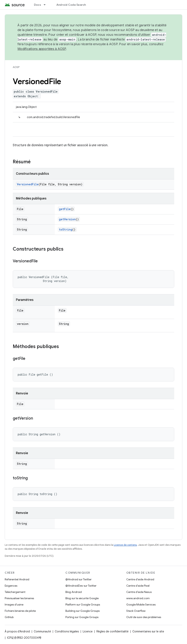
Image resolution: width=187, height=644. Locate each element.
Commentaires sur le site (148, 631)
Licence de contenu (125, 545)
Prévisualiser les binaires (19, 598)
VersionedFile (28, 184)
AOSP (16, 67)
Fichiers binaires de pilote (20, 611)
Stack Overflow (136, 611)
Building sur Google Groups (82, 611)
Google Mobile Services (141, 604)
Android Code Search (71, 5)
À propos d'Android (17, 631)
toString (66, 229)
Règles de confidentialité (112, 631)
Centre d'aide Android (140, 579)
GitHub (9, 617)
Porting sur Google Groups (82, 617)
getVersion (67, 219)
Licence (88, 631)
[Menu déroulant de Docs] (46, 5)
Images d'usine (14, 604)
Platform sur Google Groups (83, 604)
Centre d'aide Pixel (138, 586)
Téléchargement (15, 592)
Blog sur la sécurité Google (82, 598)
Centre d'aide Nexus (139, 592)
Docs (38, 5)
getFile (65, 209)
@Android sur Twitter (78, 579)
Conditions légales (67, 631)
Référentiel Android (17, 579)
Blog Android (74, 592)
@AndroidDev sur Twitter (81, 586)
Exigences (11, 586)
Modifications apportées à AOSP (42, 49)
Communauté (42, 631)
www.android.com (138, 598)
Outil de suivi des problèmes (144, 617)
